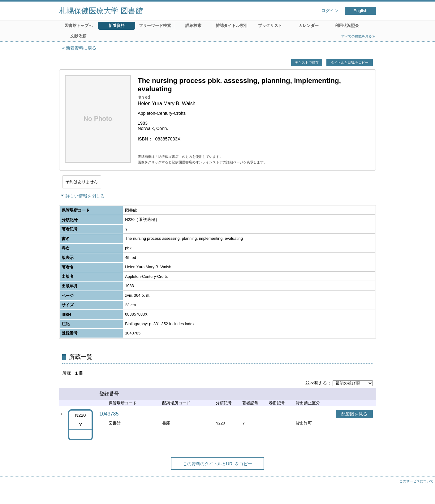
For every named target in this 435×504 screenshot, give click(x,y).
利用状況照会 (347, 26)
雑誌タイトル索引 (232, 26)
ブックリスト (270, 26)
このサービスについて (416, 481)
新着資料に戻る (81, 48)
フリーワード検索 (155, 26)
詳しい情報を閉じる (85, 196)
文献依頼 (78, 36)
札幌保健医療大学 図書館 (101, 11)
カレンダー (309, 26)
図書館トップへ (78, 26)
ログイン (330, 11)
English (361, 11)
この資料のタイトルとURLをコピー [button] (218, 464)
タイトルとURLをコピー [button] (349, 62)
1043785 (109, 414)
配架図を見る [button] (354, 414)
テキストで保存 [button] (307, 62)
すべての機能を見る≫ (358, 36)
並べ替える (316, 383)
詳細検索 (193, 26)
